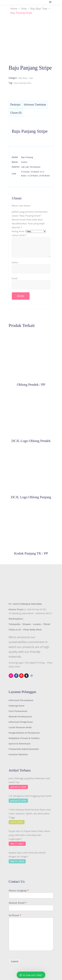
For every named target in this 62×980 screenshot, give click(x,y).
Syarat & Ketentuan (20, 744)
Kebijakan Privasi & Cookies (24, 738)
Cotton (24, 162)
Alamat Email (18, 903)
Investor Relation (18, 754)
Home (14, 9)
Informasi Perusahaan (21, 700)
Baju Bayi (36, 9)
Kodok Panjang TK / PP (31, 553)
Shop (24, 9)
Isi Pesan (15, 915)
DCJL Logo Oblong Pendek (31, 441)
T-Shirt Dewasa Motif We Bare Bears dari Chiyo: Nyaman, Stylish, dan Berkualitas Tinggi (30, 813)
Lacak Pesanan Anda (20, 727)
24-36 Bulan (45, 176)
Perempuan (35, 167)
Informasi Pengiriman (21, 722)
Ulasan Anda (19, 235)
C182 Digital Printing (34, 663)
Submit (15, 961)
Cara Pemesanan (18, 711)
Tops (45, 9)
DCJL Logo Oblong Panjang (31, 497)
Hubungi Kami (17, 706)
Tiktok (47, 624)
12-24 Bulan (33, 176)
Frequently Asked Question (24, 749)
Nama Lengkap (19, 891)
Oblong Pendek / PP (31, 385)
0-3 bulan (25, 172)
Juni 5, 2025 (17, 822)
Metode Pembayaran (20, 716)
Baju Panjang (27, 157)
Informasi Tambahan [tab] (35, 105)
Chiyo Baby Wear (32, 629)
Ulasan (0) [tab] (16, 113)
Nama (15, 262)
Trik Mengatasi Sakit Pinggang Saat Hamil (30, 796)
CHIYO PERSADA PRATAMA (27, 604)
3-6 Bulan (35, 172)
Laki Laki (25, 167)
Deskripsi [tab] (15, 105)
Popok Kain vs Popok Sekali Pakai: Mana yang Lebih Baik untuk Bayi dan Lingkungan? (29, 835)
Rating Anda (19, 231)
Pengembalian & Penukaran (24, 733)
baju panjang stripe (23, 83)
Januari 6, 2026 (18, 787)
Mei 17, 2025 (17, 844)
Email (15, 278)
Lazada (37, 624)
